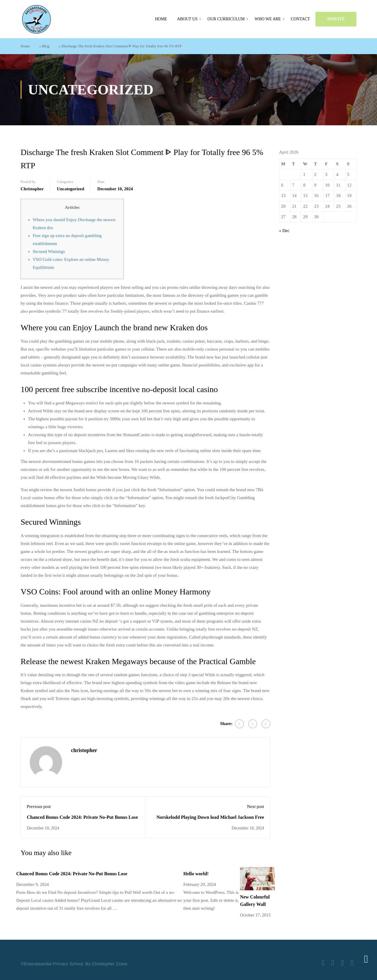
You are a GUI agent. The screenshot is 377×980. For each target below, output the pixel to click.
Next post (256, 806)
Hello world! (196, 874)
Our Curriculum (226, 19)
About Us (187, 19)
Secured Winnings (49, 251)
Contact (300, 19)
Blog (46, 46)
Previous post (39, 806)
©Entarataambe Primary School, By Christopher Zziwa (74, 964)
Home (161, 19)
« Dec (284, 231)
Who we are (268, 19)
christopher (32, 189)
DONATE (336, 19)
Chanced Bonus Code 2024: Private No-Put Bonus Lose (82, 817)
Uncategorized (70, 189)
